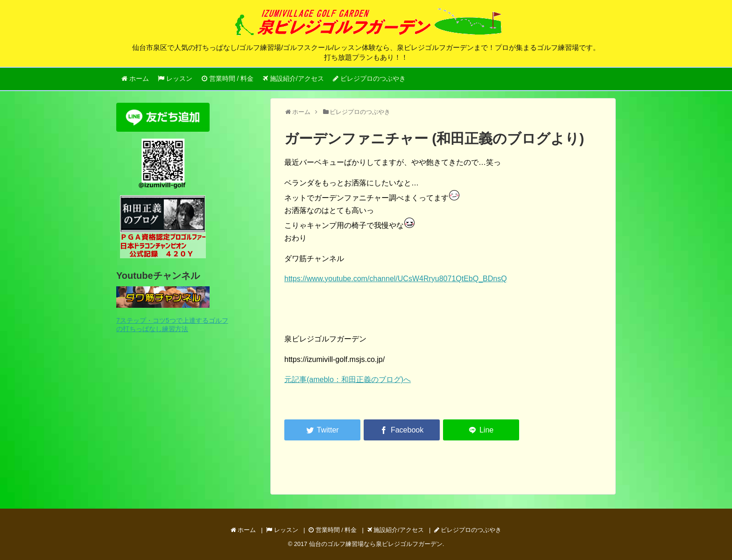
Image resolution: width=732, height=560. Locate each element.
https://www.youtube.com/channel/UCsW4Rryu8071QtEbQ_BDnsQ (396, 279)
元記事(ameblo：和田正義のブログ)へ (348, 379)
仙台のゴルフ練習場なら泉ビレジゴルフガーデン (376, 544)
